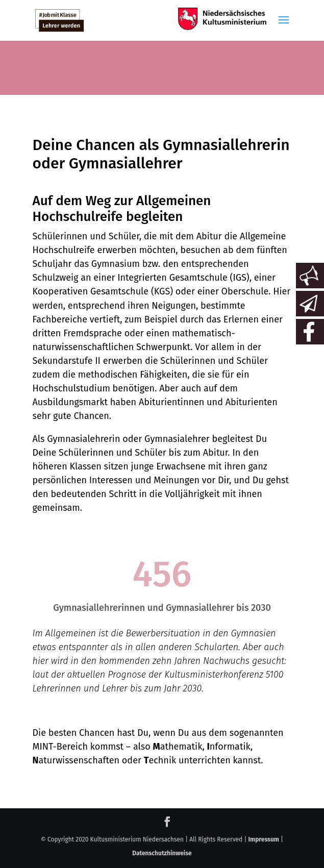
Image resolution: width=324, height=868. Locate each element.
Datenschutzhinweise (162, 853)
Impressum (263, 839)
